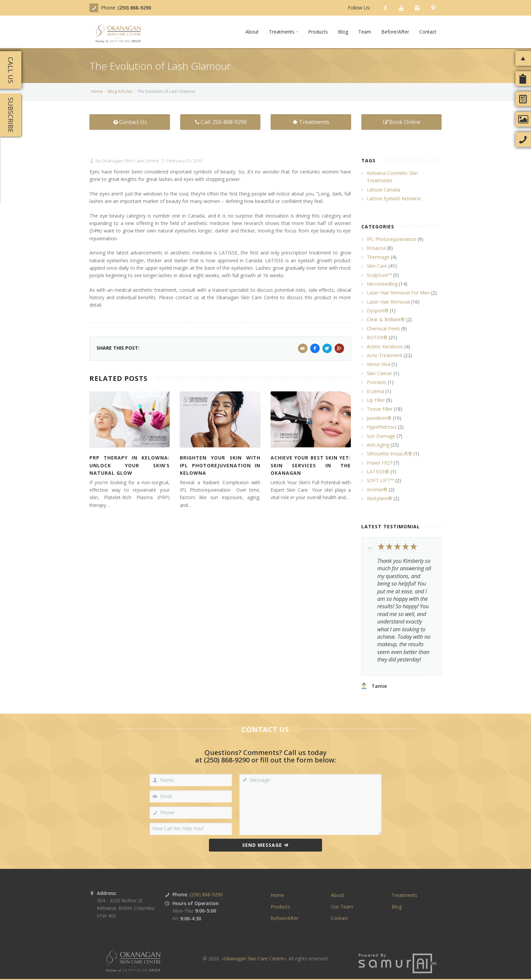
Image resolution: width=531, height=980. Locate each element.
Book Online (401, 122)
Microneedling (382, 284)
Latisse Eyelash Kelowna (394, 198)
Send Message (265, 845)
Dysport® (378, 311)
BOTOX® (377, 337)
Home (97, 91)
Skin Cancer (379, 373)
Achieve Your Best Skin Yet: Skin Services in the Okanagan (311, 465)
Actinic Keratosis (385, 346)
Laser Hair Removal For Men (398, 293)
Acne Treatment (385, 355)
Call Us (11, 70)
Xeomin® (377, 489)
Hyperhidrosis (382, 427)
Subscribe (11, 115)
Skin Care (377, 266)
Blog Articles (120, 91)
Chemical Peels (383, 329)
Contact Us (130, 122)
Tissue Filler (380, 409)
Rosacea (376, 248)
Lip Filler (376, 400)
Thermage (378, 257)
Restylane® (379, 498)
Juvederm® (379, 418)
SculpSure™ (379, 275)
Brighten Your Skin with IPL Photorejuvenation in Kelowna (220, 465)
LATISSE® (378, 472)
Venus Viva (378, 364)
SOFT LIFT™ (380, 480)
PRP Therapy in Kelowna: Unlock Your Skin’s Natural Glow (130, 465)
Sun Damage (381, 436)
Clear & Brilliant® (386, 319)
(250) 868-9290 (134, 8)
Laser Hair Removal (388, 302)
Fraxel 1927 (379, 463)
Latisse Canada (384, 190)
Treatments (311, 122)
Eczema (375, 391)
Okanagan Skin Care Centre (130, 161)
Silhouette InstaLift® (389, 454)
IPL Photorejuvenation (391, 239)
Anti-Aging (378, 445)
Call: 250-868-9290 (220, 122)
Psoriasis (377, 382)
